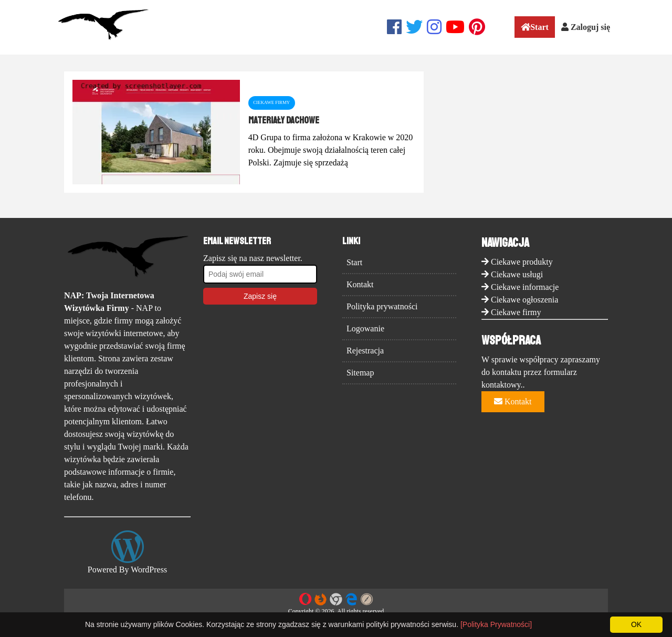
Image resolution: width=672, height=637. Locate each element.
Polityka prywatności (382, 306)
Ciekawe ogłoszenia (524, 300)
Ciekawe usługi (517, 274)
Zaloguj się (586, 27)
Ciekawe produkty (522, 262)
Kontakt (360, 284)
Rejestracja (365, 351)
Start (535, 27)
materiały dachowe (284, 120)
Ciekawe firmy (516, 312)
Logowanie (365, 328)
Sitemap (360, 373)
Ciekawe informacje (525, 287)
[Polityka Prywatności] (496, 624)
